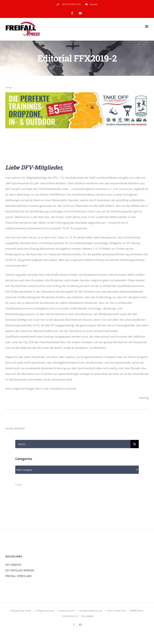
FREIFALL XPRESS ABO (19, 576)
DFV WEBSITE (13, 565)
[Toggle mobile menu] (147, 26)
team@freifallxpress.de (91, 611)
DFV (72, 611)
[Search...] (73, 444)
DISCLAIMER (87, 616)
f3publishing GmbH (22, 611)
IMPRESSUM (136, 611)
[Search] (135, 444)
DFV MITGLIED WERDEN (20, 570)
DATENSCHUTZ (70, 616)
